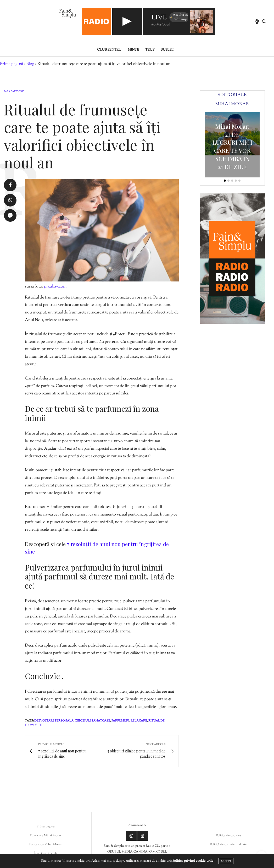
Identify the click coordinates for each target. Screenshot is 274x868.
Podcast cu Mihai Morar (46, 844)
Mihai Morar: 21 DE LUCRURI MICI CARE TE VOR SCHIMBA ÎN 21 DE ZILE (232, 147)
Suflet (167, 50)
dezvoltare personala (54, 721)
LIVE (159, 18)
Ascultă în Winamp (179, 17)
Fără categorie (14, 91)
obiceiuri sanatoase (93, 721)
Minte (133, 50)
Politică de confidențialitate (228, 844)
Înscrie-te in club (46, 853)
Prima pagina (46, 827)
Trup (150, 50)
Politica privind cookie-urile (193, 861)
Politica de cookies (228, 836)
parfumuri (120, 721)
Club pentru (109, 50)
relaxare (139, 721)
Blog (30, 64)
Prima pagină (12, 64)
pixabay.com (55, 287)
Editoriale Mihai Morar (46, 836)
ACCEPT (226, 861)
